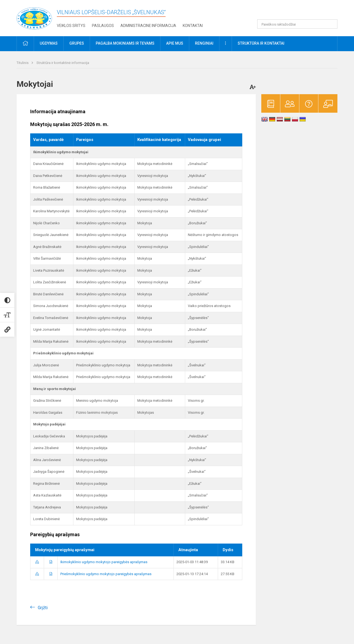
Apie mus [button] (175, 43)
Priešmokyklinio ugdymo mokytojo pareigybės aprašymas (106, 574)
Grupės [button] (77, 43)
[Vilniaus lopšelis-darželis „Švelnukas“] (34, 17)
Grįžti (43, 608)
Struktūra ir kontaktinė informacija (63, 63)
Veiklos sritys (71, 26)
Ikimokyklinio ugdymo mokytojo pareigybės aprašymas (104, 562)
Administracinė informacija (148, 26)
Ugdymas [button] (49, 43)
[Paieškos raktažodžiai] (297, 24)
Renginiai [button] (204, 43)
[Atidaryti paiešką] (331, 24)
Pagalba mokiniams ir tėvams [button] (125, 43)
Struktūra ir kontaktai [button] (261, 43)
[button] (300, 11)
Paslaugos (103, 26)
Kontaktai (193, 26)
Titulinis (23, 63)
